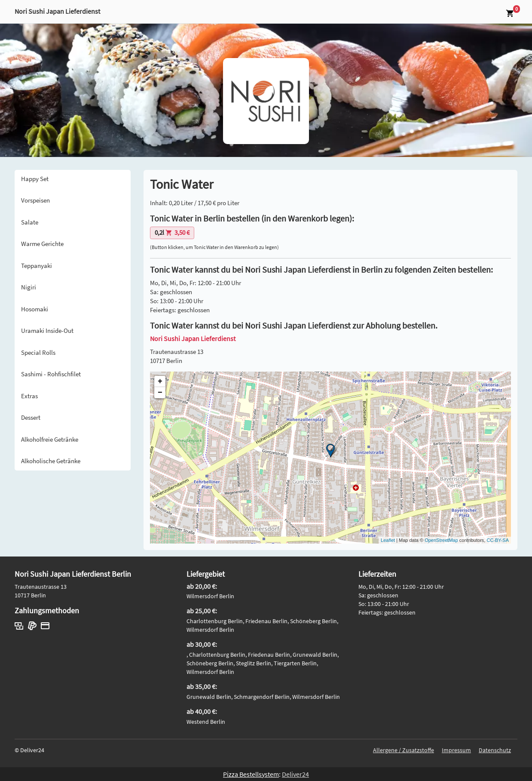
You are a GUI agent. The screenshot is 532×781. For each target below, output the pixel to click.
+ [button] (160, 381)
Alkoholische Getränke (51, 461)
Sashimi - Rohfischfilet (51, 374)
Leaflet (388, 540)
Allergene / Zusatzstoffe (404, 750)
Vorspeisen (35, 200)
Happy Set (35, 179)
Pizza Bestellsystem (251, 774)
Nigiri (29, 287)
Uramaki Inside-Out (47, 331)
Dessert (31, 417)
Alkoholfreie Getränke (50, 439)
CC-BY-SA (498, 540)
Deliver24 (295, 774)
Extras (29, 396)
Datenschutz (495, 750)
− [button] (160, 393)
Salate (30, 222)
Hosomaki (35, 309)
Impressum (456, 750)
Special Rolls (38, 352)
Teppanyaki (37, 266)
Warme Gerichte (42, 244)
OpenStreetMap (441, 540)
